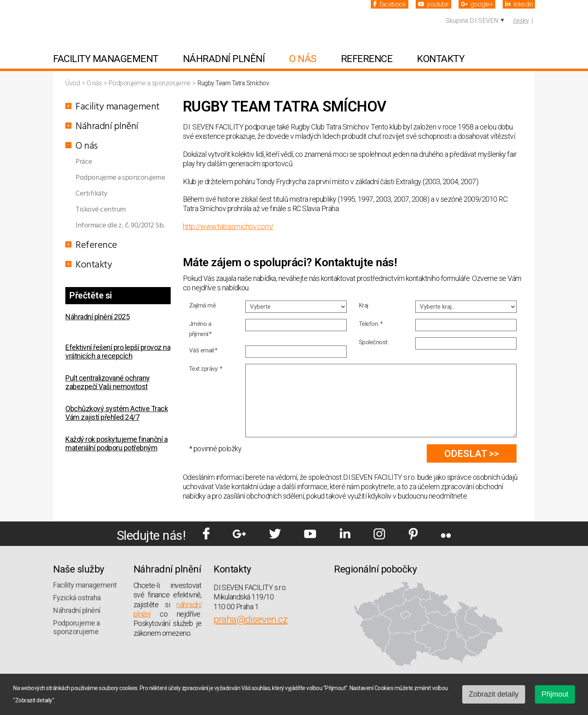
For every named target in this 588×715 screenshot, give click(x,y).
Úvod (73, 83)
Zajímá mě (203, 305)
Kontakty (441, 59)
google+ (477, 4)
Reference (367, 59)
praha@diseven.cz (251, 619)
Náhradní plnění (224, 59)
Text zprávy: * (206, 369)
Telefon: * (371, 324)
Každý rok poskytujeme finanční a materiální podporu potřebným (116, 443)
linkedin (519, 4)
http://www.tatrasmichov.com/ (228, 226)
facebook (390, 4)
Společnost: (374, 342)
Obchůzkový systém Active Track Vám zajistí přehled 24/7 (117, 413)
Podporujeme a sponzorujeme (150, 83)
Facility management (106, 59)
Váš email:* (203, 350)
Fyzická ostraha (77, 598)
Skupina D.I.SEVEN (472, 21)
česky (521, 21)
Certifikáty (91, 194)
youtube (433, 4)
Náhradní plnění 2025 (97, 317)
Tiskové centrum (101, 210)
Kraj (364, 305)
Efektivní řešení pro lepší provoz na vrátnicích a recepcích (118, 352)
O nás (303, 59)
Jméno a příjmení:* (200, 329)
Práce (84, 162)
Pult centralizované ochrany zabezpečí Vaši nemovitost (108, 382)
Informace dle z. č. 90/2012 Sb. (120, 226)
